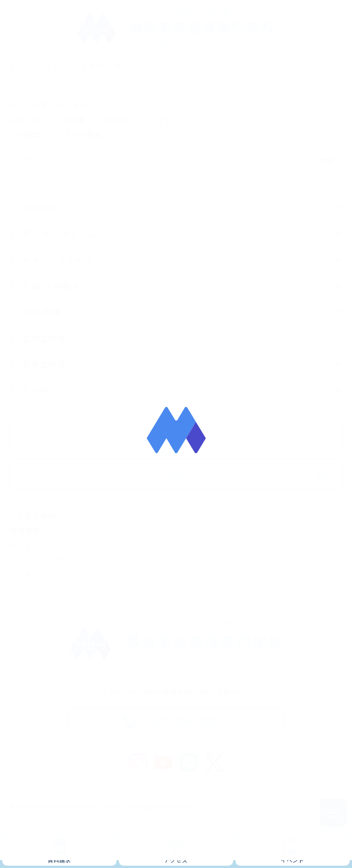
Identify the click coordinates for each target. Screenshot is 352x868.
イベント (293, 860)
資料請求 (59, 860)
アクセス (176, 860)
